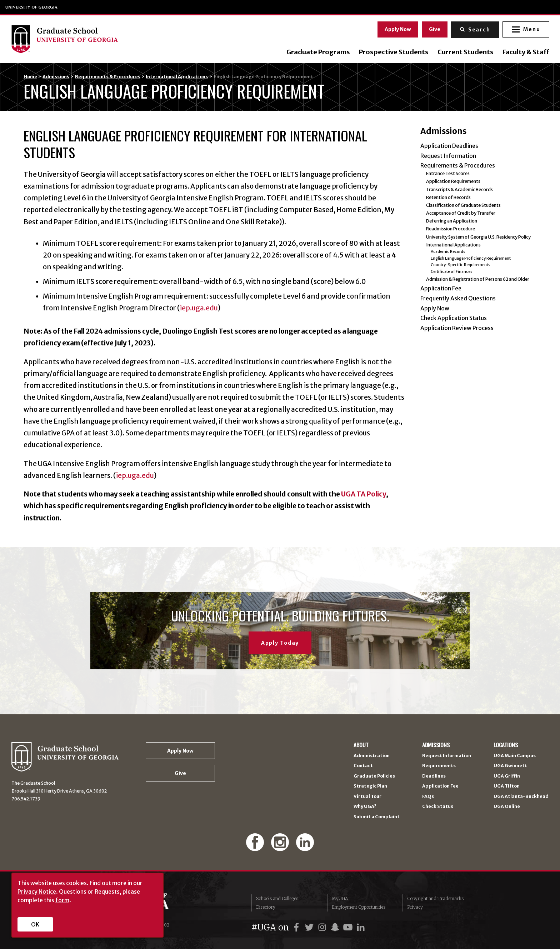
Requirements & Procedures (108, 77)
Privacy (415, 907)
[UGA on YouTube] (349, 927)
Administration (372, 756)
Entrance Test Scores (448, 173)
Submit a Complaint (377, 817)
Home (30, 77)
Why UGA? (365, 807)
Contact (363, 766)
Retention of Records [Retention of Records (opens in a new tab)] (448, 197)
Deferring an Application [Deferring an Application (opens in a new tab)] (452, 221)
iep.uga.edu (199, 308)
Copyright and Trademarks (435, 898)
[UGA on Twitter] (310, 927)
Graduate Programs (317, 52)
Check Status (438, 807)
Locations (506, 745)
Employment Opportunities (359, 907)
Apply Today (280, 643)
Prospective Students (393, 52)
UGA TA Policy (364, 494)
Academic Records (448, 251)
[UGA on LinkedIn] (361, 927)
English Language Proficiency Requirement (471, 258)
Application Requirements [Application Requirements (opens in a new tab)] (453, 181)
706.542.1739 (26, 799)
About (361, 745)
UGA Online (507, 807)
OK (35, 924)
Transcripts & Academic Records (459, 189)
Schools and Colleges (277, 898)
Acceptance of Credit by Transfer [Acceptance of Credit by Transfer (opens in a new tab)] (461, 213)
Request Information (448, 156)
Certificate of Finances (451, 271)
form (62, 900)
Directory (266, 907)
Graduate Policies (374, 776)
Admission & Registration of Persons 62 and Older (478, 279)
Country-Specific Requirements (460, 265)
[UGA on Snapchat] (336, 927)
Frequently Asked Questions (458, 298)
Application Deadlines (449, 146)
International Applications (177, 77)
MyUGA (340, 898)
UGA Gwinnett (510, 766)
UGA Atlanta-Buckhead (521, 797)
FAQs (428, 797)
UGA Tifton (507, 786)
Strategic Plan (370, 786)
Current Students (465, 52)
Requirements (439, 766)
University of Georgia (32, 7)
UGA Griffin (507, 776)
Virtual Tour (367, 797)
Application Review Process (457, 328)
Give (434, 29)
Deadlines (434, 776)
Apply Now (397, 29)
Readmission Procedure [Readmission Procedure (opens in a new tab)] (451, 229)
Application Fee (441, 288)
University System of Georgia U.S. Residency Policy (478, 237)
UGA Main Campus (515, 756)
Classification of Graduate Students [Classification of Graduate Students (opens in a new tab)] (463, 205)
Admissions (56, 77)
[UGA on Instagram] (323, 927)
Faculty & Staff (525, 52)
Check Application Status (454, 318)
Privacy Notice (37, 891)
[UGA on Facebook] (297, 927)
